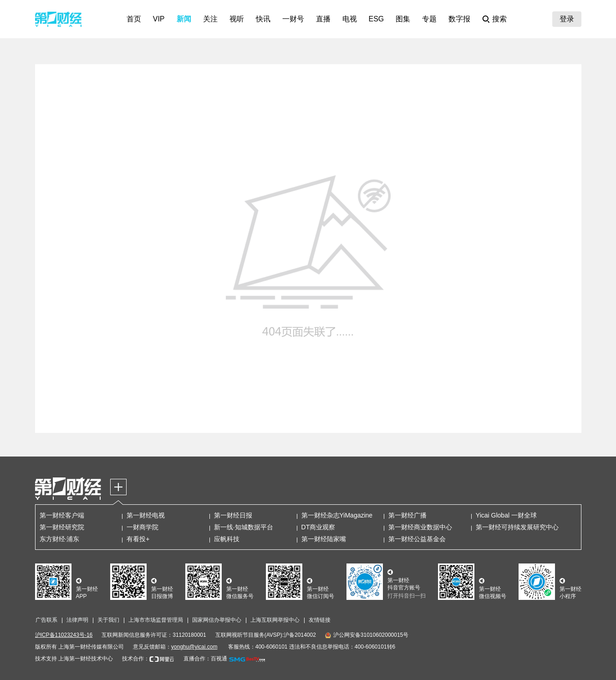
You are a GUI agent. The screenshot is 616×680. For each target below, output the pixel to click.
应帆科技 (227, 539)
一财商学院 (143, 527)
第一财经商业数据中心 (420, 527)
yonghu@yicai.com (194, 647)
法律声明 (77, 620)
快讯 (263, 19)
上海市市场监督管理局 (156, 620)
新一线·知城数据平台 (244, 527)
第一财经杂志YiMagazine (337, 515)
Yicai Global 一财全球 (506, 515)
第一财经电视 (146, 515)
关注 (210, 19)
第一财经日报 (233, 515)
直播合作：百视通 (205, 659)
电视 (350, 19)
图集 (403, 19)
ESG (377, 19)
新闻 (184, 19)
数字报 (459, 19)
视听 (237, 19)
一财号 (293, 19)
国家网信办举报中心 (217, 620)
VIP (159, 19)
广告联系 (46, 620)
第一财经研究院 (62, 527)
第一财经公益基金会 (417, 539)
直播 (323, 19)
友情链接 (320, 620)
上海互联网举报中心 (275, 620)
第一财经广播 (407, 515)
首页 (134, 19)
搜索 (499, 19)
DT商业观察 (318, 527)
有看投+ (138, 539)
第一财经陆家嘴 (324, 539)
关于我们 (108, 620)
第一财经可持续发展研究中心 (517, 527)
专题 (429, 19)
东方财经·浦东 (60, 539)
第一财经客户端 (62, 515)
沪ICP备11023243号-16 (64, 635)
